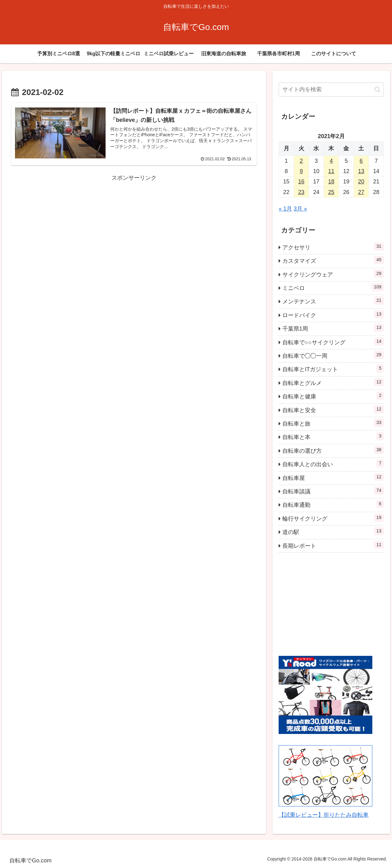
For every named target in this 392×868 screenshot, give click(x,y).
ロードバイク (333, 314)
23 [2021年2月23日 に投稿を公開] (301, 192)
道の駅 (333, 531)
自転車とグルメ (333, 382)
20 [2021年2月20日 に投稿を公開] (361, 182)
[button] (377, 90)
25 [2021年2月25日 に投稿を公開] (331, 192)
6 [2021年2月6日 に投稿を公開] (361, 161)
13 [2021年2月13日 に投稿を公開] (361, 171)
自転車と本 (333, 436)
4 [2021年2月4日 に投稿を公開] (331, 161)
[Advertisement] (134, 227)
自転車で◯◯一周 (333, 355)
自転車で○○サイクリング (333, 342)
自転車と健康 (333, 396)
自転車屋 (333, 477)
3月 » (300, 209)
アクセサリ (333, 247)
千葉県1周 (333, 328)
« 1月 (285, 209)
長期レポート (333, 545)
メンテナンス (333, 301)
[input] (331, 90)
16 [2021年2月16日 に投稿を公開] (301, 182)
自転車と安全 (333, 409)
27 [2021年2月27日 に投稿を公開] (361, 192)
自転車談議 (333, 491)
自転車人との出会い (333, 463)
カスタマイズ (333, 260)
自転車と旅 (333, 423)
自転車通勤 (333, 504)
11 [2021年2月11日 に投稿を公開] (331, 171)
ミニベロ (333, 287)
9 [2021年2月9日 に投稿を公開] (301, 171)
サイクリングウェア (333, 274)
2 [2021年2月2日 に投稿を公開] (301, 161)
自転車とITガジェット (333, 368)
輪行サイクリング (333, 518)
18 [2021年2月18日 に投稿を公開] (331, 182)
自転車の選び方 (333, 450)
